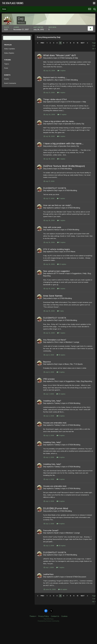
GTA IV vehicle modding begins (57, 249)
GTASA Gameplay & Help (69, 58)
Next (83, 43)
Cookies (64, 616)
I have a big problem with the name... (59, 121)
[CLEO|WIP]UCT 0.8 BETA (55, 188)
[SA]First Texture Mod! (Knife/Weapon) (64, 166)
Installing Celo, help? (52, 401)
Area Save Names (53, 296)
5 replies (62, 71)
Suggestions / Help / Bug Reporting (79, 381)
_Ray (56, 80)
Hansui (57, 230)
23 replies (62, 264)
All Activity (8, 38)
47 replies (62, 114)
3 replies (61, 92)
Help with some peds (52, 227)
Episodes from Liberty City (74, 124)
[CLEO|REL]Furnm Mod (56, 508)
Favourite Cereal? (51, 530)
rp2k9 (56, 577)
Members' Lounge (72, 342)
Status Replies (9, 53)
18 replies (61, 355)
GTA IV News (70, 252)
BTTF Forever (59, 273)
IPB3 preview (49, 379)
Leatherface (48, 574)
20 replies (61, 394)
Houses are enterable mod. (55, 423)
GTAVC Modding (72, 80)
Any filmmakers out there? (55, 340)
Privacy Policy (44, 616)
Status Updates (10, 49)
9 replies (61, 288)
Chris (56, 252)
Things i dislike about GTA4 (55, 99)
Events (7, 79)
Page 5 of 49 (94, 46)
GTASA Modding (66, 169)
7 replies (61, 198)
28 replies (61, 546)
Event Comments (10, 83)
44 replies (63, 589)
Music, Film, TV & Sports (74, 364)
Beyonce (47, 362)
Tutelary (57, 403)
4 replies (61, 136)
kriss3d (57, 102)
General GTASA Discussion (76, 577)
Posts (6, 68)
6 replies (61, 416)
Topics (7, 64)
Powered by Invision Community (48, 621)
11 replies (61, 242)
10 (77, 43)
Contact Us (55, 616)
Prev (42, 43)
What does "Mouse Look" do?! (60, 55)
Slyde (56, 533)
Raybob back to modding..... (55, 77)
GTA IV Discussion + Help (77, 102)
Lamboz (57, 208)
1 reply (60, 311)
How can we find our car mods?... (58, 205)
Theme (33, 616)
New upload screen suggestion (56, 271)
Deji (45, 58)
